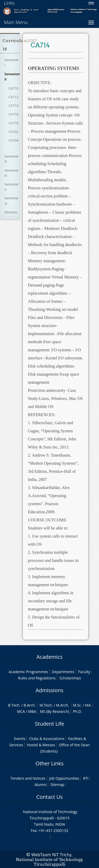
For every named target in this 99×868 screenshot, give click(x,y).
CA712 (13, 97)
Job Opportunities (64, 778)
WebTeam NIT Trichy (51, 855)
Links (9, 3)
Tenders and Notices (28, 778)
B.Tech (14, 705)
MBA (32, 711)
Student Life (50, 724)
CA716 (13, 114)
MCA (21, 711)
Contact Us (50, 797)
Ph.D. (77, 711)
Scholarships (70, 678)
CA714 (13, 106)
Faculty (84, 672)
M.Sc (77, 705)
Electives (11, 212)
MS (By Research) (55, 711)
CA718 (13, 123)
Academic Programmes (28, 672)
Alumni (40, 785)
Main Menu (16, 22)
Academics (50, 657)
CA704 (13, 140)
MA (88, 705)
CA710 (13, 88)
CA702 (13, 132)
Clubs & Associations (47, 739)
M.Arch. (63, 705)
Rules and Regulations (37, 678)
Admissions (49, 690)
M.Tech (46, 705)
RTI (86, 778)
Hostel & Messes (41, 745)
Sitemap (57, 785)
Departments (63, 672)
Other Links (50, 763)
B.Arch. (30, 705)
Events (20, 739)
